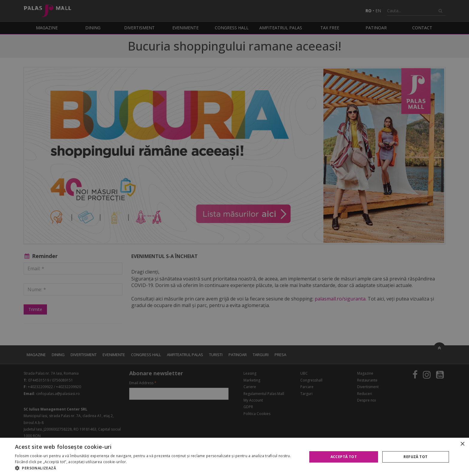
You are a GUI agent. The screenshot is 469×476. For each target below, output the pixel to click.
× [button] (462, 444)
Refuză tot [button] (415, 457)
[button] (157, 468)
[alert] (234, 238)
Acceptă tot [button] (344, 457)
